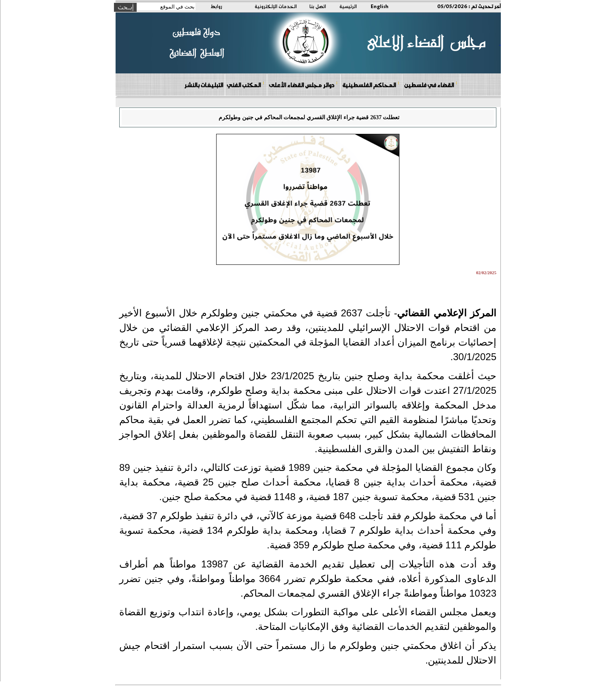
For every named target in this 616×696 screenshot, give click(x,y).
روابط (216, 6)
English (380, 6)
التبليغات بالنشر (204, 85)
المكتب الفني (246, 85)
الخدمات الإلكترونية (276, 6)
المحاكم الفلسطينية (371, 85)
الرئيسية (348, 6)
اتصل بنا (318, 6)
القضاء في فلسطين (431, 85)
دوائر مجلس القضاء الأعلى (303, 85)
